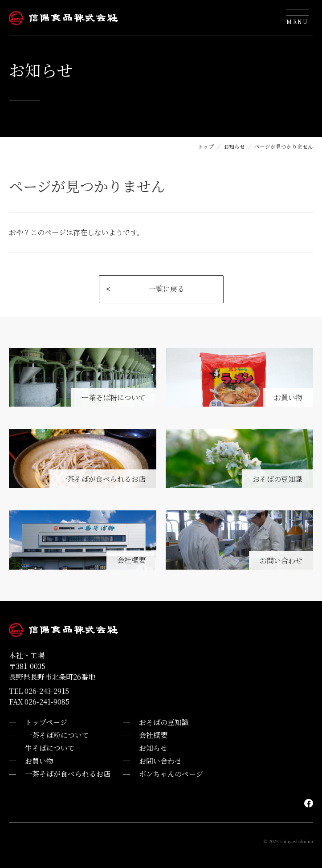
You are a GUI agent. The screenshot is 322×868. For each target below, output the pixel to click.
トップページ (46, 722)
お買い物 (39, 761)
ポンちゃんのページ (171, 774)
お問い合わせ (160, 761)
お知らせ (234, 146)
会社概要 (153, 735)
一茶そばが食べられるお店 (68, 774)
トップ (206, 146)
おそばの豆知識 (164, 722)
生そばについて (50, 748)
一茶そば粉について (57, 735)
